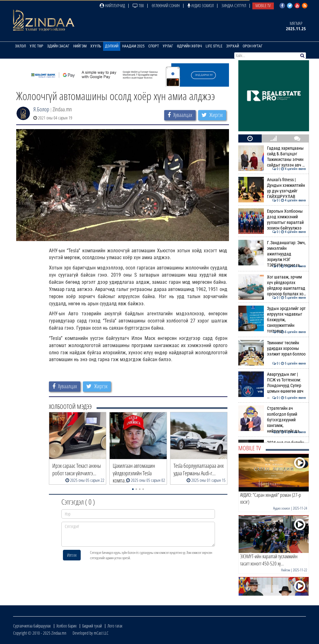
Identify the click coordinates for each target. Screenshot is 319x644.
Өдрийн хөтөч (189, 46)
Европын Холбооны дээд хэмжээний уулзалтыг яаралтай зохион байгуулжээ (272, 220)
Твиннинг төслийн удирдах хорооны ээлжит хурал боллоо (272, 349)
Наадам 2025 (133, 46)
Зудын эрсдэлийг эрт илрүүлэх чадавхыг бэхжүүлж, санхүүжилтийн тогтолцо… (272, 320)
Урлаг (168, 46)
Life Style (214, 46)
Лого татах (115, 626)
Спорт (154, 46)
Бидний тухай (92, 626)
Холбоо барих (67, 626)
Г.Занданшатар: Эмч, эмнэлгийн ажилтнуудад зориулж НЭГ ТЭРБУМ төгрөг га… (272, 254)
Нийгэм (80, 46)
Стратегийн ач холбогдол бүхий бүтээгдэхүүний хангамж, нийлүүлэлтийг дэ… (272, 420)
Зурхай (233, 46)
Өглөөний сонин (166, 5)
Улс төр (36, 46)
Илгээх (72, 555)
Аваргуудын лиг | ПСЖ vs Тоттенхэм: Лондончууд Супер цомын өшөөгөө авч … (272, 386)
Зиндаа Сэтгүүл (234, 5)
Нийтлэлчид (112, 5)
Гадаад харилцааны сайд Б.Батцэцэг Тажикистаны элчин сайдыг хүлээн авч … (272, 157)
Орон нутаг (253, 46)
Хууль (96, 46)
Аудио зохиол (201, 5)
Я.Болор (41, 109)
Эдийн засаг (58, 46)
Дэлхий (112, 46)
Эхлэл (20, 46)
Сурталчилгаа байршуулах (32, 626)
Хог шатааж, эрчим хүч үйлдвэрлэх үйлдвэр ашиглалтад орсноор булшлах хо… (272, 286)
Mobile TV (263, 5)
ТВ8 (138, 5)
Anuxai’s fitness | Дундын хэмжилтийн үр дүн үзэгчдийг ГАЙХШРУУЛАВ (272, 188)
